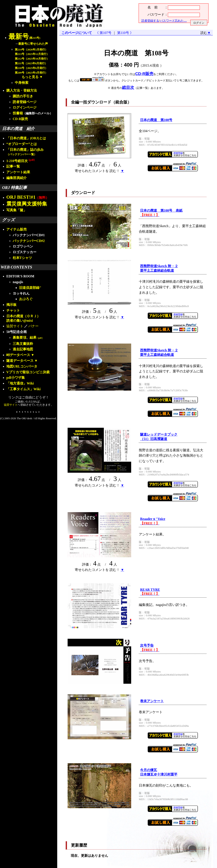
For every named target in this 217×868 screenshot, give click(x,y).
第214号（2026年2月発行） (31, 50)
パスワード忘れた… (173, 21)
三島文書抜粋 (23, 344)
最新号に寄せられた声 (33, 44)
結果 (37, 338)
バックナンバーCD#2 (29, 241)
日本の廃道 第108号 (156, 120)
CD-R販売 (20, 119)
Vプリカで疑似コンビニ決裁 (28, 372)
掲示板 (11, 305)
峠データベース (18, 355)
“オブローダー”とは (22, 144)
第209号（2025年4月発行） (31, 73)
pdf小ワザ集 (16, 378)
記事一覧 (13, 166)
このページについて (77, 33)
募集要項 (19, 338)
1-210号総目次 (20, 161)
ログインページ (25, 107)
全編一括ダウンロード (91, 102)
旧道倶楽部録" (30, 288)
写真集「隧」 (17, 210)
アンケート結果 (18, 172)
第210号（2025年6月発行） (31, 68)
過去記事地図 (23, 349)
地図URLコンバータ (22, 366)
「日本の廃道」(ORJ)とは (26, 138)
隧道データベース (20, 361)
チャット (13, 310)
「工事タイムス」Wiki (24, 389)
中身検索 (22, 83)
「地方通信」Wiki (20, 383)
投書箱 (18, 113)
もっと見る (30, 77)
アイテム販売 (17, 229)
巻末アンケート (152, 701)
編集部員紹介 (17, 178)
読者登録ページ (25, 102)
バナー (33, 326)
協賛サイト (15, 326)
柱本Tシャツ (22, 258)
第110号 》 (124, 33)
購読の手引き (23, 96)
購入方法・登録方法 (22, 90)
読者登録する (150, 21)
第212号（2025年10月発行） (32, 59)
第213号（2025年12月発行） (32, 54)
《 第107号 (104, 33)
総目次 (128, 87)
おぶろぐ (26, 299)
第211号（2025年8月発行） (31, 63)
